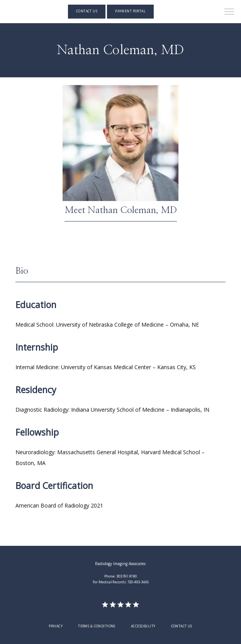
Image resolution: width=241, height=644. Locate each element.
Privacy (56, 626)
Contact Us (182, 626)
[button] (229, 12)
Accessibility (143, 626)
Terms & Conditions (97, 626)
